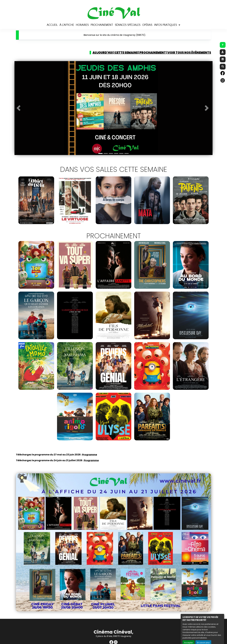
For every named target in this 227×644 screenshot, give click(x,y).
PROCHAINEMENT (102, 19)
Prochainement (153, 53)
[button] (19, 108)
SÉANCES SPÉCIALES (128, 19)
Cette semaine (126, 53)
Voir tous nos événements (189, 53)
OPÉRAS (147, 19)
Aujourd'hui (103, 53)
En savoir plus (203, 637)
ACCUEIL (52, 19)
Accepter (189, 637)
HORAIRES (82, 19)
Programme (90, 455)
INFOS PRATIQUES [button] (166, 19)
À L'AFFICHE (67, 19)
